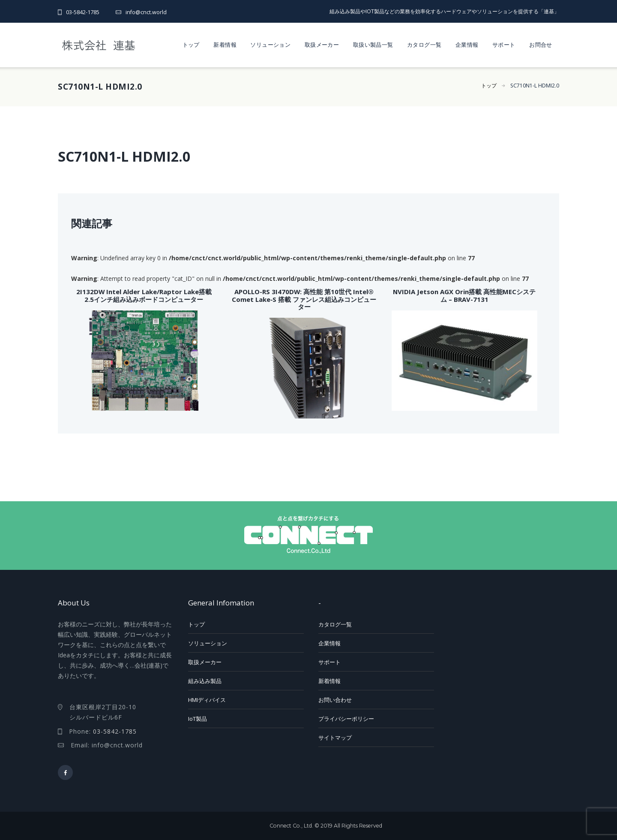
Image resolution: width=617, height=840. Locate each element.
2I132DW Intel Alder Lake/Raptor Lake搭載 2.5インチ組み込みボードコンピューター (144, 295)
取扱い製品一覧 (373, 45)
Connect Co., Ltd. (291, 826)
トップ (191, 45)
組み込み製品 (205, 681)
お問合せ (541, 45)
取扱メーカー (322, 45)
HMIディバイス (207, 700)
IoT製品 (198, 719)
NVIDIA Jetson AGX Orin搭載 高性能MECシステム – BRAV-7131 (464, 295)
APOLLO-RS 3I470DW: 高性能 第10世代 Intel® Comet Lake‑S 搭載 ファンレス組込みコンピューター (304, 299)
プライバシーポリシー (346, 719)
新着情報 (225, 45)
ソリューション (270, 45)
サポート (504, 45)
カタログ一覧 (424, 45)
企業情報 (467, 45)
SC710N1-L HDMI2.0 (535, 86)
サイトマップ (335, 738)
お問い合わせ (335, 700)
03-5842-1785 (83, 12)
